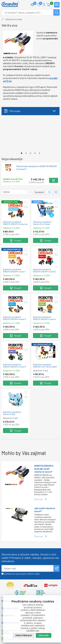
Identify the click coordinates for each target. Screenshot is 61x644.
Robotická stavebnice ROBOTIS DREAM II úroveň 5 (15, 366)
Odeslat (56, 568)
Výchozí (6, 192)
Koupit (54, 180)
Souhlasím (44, 635)
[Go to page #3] (30, 153)
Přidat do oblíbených (26, 203)
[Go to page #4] (35, 153)
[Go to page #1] (22, 153)
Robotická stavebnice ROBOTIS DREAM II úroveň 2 (45, 271)
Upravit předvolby (24, 635)
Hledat (56, 12)
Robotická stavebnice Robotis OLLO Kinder (42, 223)
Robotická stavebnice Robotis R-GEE (12, 413)
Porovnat (34, 3)
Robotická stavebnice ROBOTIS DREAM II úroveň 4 (45, 318)
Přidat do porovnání (26, 207)
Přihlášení (44, 5)
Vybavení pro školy (14, 19)
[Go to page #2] (26, 153)
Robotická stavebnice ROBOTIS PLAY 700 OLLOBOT (45, 366)
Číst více (39, 499)
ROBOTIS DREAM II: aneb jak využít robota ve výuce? (44, 469)
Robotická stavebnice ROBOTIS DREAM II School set (15, 223)
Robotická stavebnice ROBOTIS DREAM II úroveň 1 (37, 168)
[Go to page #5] (39, 153)
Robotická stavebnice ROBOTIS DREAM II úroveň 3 (15, 318)
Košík (50, 3)
